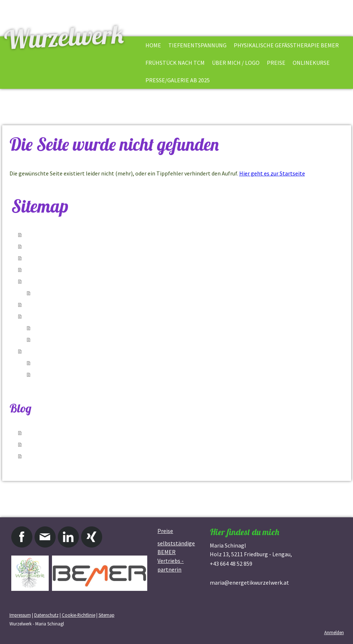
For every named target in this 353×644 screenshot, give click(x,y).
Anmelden (334, 632)
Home (153, 45)
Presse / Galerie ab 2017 (63, 375)
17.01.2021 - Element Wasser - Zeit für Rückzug (86, 433)
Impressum (20, 615)
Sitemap (107, 615)
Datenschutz (46, 615)
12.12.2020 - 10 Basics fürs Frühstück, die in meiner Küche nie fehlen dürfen (122, 445)
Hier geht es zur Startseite (272, 173)
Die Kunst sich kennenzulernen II (75, 340)
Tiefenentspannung (197, 45)
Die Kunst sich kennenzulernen (72, 328)
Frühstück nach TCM (175, 63)
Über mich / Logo (236, 63)
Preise (276, 63)
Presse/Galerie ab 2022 (62, 363)
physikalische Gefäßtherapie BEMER (286, 45)
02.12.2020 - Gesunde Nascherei (66, 456)
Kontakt (44, 293)
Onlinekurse (311, 63)
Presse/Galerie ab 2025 (178, 80)
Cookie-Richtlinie (79, 615)
